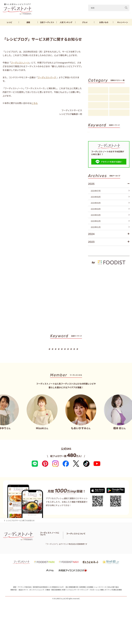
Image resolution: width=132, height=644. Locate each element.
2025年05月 (110, 219)
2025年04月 (110, 226)
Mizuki (90, 13)
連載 (28, 22)
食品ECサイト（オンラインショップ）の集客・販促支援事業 (40, 619)
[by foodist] (109, 278)
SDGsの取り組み (113, 616)
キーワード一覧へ (121, 150)
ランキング (66, 22)
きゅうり (112, 13)
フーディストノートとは (49, 556)
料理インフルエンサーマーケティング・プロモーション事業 (83, 619)
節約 (119, 137)
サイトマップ (60, 565)
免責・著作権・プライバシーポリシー (54, 568)
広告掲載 (90, 616)
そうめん (106, 141)
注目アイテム (119, 113)
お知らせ (98, 113)
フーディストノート (20, 63)
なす (100, 13)
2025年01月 (110, 244)
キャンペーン (123, 22)
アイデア (98, 105)
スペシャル (119, 105)
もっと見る (124, 266)
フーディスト (47, 22)
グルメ (85, 22)
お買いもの (104, 22)
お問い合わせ (69, 562)
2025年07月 (110, 207)
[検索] (126, 6)
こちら (35, 103)
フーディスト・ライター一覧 (51, 562)
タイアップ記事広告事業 (113, 619)
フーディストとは (93, 562)
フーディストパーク (47, 77)
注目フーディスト (119, 98)
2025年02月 (110, 238)
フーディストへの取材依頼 (112, 562)
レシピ (9, 22)
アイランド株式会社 (25, 616)
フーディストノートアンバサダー (52, 559)
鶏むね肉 (125, 13)
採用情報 (82, 616)
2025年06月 (110, 213)
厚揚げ (94, 141)
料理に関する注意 (47, 565)
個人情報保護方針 (72, 616)
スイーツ (94, 146)
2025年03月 (110, 232)
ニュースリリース (100, 616)
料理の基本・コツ (119, 90)
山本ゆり (77, 13)
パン (117, 141)
